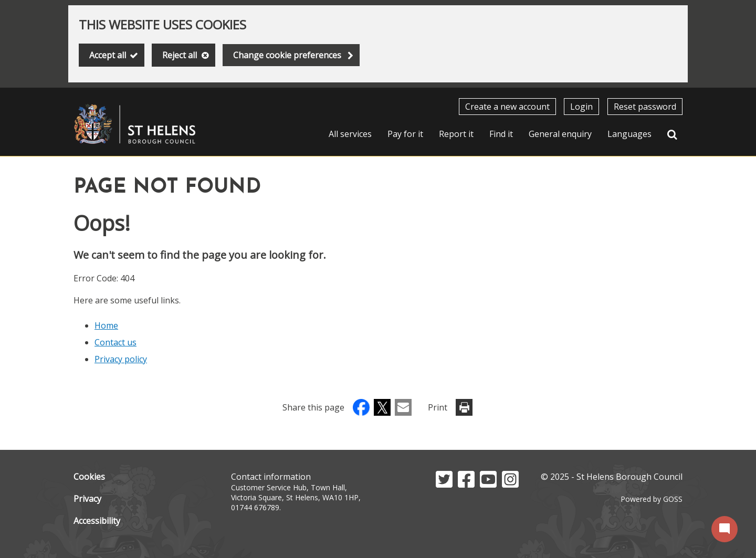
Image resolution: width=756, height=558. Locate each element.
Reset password (645, 107)
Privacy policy (121, 359)
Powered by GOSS (652, 499)
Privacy (87, 499)
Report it (456, 134)
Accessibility (97, 521)
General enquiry (560, 134)
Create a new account (507, 107)
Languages (629, 134)
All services (350, 134)
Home (106, 325)
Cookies (89, 477)
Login (581, 107)
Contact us (115, 342)
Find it (501, 134)
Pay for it (405, 134)
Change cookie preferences (287, 55)
